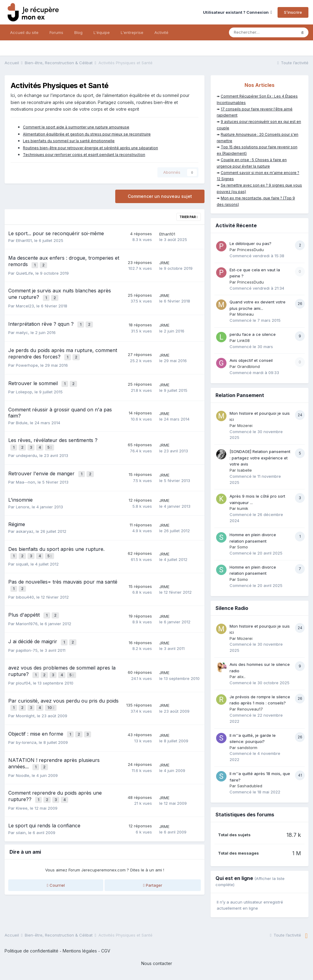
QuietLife (24, 272)
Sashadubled (250, 786)
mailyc (22, 328)
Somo (243, 547)
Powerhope (27, 360)
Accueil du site (24, 32)
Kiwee (22, 785)
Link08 (243, 340)
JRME (164, 262)
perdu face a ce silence (253, 334)
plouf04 (23, 666)
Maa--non (26, 472)
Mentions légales (80, 951)
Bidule (22, 416)
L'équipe (102, 32)
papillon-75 (27, 635)
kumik (243, 508)
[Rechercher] (263, 32)
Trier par (189, 217)
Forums (56, 32)
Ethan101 (24, 240)
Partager (153, 862)
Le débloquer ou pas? (250, 243)
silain (21, 810)
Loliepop (24, 385)
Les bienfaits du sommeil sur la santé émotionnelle (69, 141)
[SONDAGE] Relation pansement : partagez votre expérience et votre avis (260, 458)
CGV (106, 951)
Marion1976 (27, 609)
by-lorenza (26, 722)
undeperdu (26, 447)
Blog (78, 32)
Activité (161, 32)
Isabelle (245, 470)
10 (52, 690)
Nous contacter (157, 963)
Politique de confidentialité (31, 951)
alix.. (241, 677)
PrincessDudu (250, 250)
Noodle (23, 754)
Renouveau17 (250, 709)
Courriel (56, 862)
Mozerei (245, 425)
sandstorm (247, 748)
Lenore (23, 497)
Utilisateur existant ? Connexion (238, 12)
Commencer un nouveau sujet (160, 196)
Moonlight (25, 697)
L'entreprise (132, 32)
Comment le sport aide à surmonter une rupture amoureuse (76, 127)
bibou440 (25, 584)
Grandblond (249, 366)
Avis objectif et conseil (251, 360)
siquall (22, 553)
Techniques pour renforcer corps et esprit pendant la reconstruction (84, 155)
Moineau (245, 314)
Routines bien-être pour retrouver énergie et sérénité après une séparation (90, 148)
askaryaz (25, 522)
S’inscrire (293, 12)
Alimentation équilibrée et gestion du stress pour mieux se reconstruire (87, 134)
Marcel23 (25, 303)
